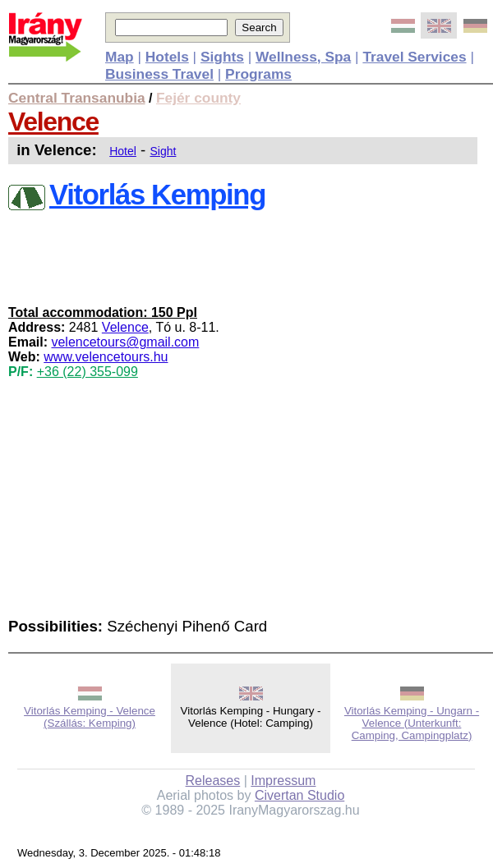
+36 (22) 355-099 (88, 372)
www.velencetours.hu (106, 357)
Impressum (283, 781)
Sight (164, 151)
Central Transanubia (77, 98)
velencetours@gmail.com (125, 342)
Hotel (123, 151)
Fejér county (198, 98)
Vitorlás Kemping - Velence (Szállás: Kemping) (90, 717)
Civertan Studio (299, 795)
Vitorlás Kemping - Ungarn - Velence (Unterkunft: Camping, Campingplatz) (412, 723)
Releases (213, 781)
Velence (53, 122)
